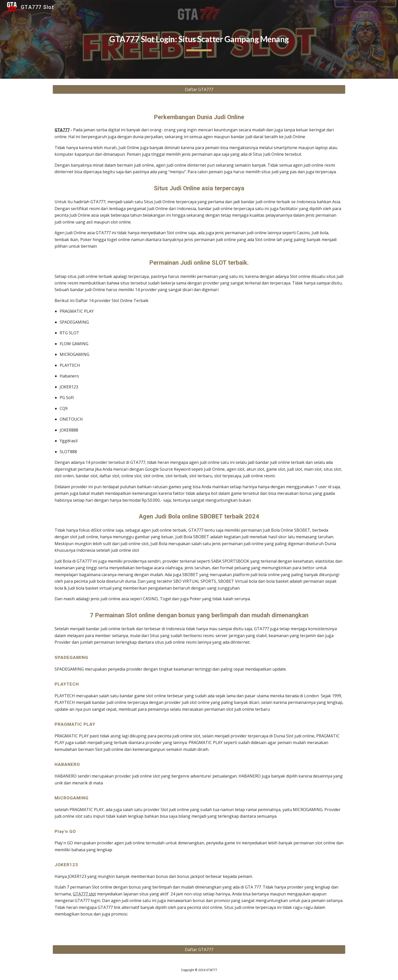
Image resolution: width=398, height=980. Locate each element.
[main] (199, 39)
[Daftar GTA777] (199, 89)
